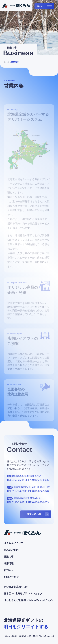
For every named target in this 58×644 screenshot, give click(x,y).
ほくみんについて (14, 543)
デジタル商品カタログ (16, 587)
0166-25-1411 (19, 480)
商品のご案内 (11, 550)
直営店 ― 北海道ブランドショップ (23, 594)
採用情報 (9, 563)
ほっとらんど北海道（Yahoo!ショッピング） (29, 600)
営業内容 (15, 62)
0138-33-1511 (19, 502)
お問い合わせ (11, 577)
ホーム (6, 62)
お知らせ (9, 570)
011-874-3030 (19, 491)
